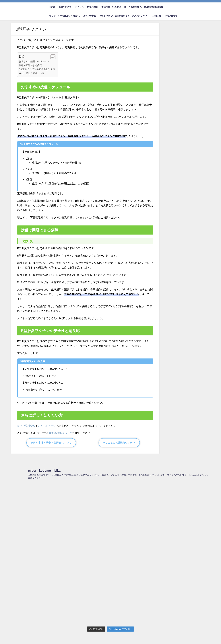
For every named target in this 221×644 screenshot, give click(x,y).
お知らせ (157, 16)
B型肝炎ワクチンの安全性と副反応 (37, 69)
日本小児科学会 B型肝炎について (51, 443)
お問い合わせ (171, 16)
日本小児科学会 (26, 426)
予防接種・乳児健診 (111, 7)
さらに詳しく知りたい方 (32, 73)
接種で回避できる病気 (30, 65)
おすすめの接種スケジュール (34, 61)
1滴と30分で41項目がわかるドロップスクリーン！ (124, 16)
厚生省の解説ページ (60, 433)
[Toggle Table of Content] (51, 57)
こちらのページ (47, 426)
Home (52, 7)
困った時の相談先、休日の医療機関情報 (144, 7)
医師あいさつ (65, 7)
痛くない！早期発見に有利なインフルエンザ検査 (73, 16)
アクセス (79, 7)
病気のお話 (93, 7)
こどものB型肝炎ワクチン (119, 443)
